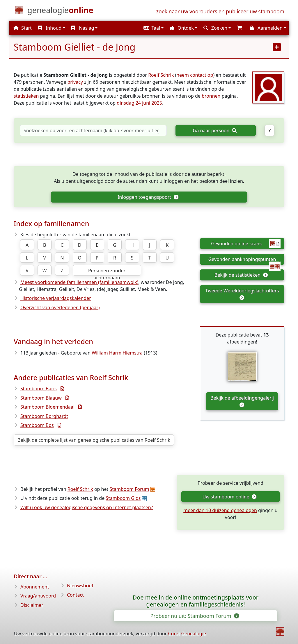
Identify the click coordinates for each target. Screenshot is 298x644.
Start (23, 28)
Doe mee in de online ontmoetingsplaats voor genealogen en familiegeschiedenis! (196, 601)
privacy (75, 82)
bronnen (211, 96)
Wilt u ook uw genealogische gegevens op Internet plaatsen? (87, 507)
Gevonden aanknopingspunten (244, 260)
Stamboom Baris (39, 389)
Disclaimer (32, 605)
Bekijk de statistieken (241, 275)
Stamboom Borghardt (44, 416)
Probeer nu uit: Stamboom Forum (195, 616)
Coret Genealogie (187, 634)
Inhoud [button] (50, 28)
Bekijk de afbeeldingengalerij (242, 401)
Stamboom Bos (37, 425)
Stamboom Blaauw (41, 398)
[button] (153, 28)
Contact (75, 595)
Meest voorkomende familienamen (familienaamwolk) (79, 282)
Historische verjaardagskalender (56, 298)
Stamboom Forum (129, 489)
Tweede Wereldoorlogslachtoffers (242, 294)
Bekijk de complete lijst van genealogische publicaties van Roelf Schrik (94, 440)
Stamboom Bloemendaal (47, 407)
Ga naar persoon (215, 130)
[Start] (60, 11)
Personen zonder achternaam (107, 271)
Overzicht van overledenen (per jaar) (60, 307)
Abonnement (35, 587)
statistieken (26, 96)
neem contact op (195, 75)
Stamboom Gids (123, 498)
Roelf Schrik (161, 75)
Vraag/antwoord (38, 596)
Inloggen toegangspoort (148, 197)
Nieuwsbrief (80, 586)
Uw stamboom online (229, 497)
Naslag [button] (83, 28)
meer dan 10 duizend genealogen (220, 510)
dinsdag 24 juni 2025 (139, 103)
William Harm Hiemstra (117, 353)
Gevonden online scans (246, 244)
